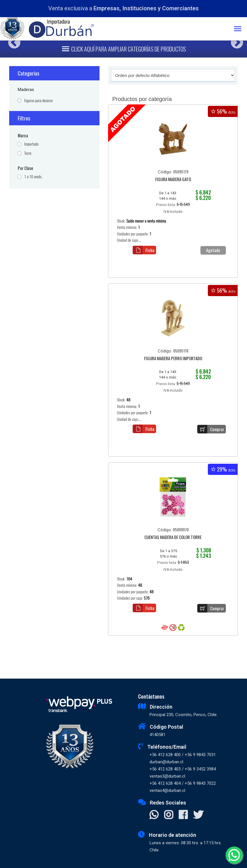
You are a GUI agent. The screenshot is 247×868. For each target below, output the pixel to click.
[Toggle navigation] (241, 29)
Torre (28, 153)
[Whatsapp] (234, 855)
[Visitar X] (198, 815)
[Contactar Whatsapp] (154, 815)
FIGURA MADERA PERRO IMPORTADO (173, 359)
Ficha (144, 250)
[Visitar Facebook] (183, 815)
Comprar (211, 429)
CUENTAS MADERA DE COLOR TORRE (173, 538)
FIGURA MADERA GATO (173, 180)
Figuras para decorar (39, 101)
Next (235, 40)
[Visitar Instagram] (169, 815)
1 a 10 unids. (33, 177)
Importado (31, 144)
